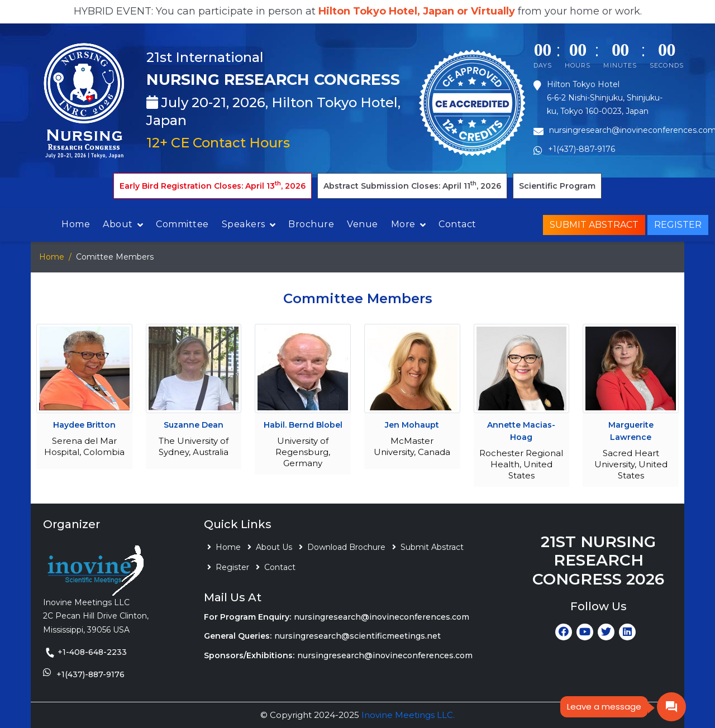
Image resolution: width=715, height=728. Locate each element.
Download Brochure (346, 547)
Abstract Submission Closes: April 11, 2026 (412, 185)
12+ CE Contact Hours (218, 143)
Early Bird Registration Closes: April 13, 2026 (213, 185)
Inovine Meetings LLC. (408, 715)
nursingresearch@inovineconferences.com (382, 617)
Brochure (311, 224)
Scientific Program (557, 186)
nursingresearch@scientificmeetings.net (357, 636)
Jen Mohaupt (412, 425)
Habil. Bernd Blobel (303, 425)
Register (678, 225)
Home (76, 224)
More (403, 224)
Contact (457, 224)
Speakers (244, 224)
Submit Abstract (594, 225)
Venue (363, 224)
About (118, 224)
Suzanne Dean (194, 425)
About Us (274, 547)
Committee (182, 224)
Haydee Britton (84, 425)
